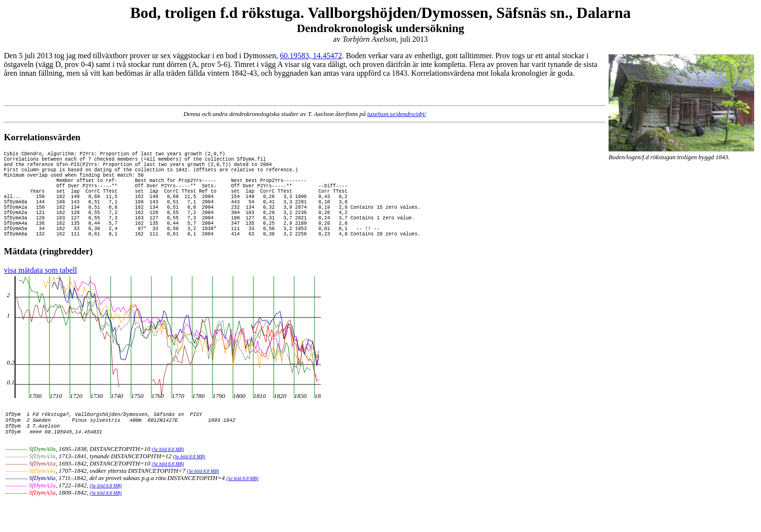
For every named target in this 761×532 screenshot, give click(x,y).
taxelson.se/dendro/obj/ (397, 114)
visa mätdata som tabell (41, 293)
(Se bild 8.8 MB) (168, 479)
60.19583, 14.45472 (311, 56)
